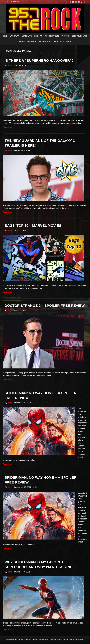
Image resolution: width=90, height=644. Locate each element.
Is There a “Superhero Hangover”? (39, 60)
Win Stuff (15, 36)
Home (5, 36)
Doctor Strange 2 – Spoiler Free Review (45, 306)
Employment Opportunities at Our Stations (54, 639)
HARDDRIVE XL (45, 42)
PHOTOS (65, 36)
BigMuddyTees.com (62, 42)
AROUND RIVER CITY (27, 42)
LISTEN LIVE (27, 36)
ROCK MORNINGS (52, 36)
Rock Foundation (79, 36)
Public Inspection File (13, 639)
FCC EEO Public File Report (30, 639)
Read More (8, 127)
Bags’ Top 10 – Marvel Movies (33, 225)
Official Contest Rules (77, 639)
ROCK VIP (38, 36)
